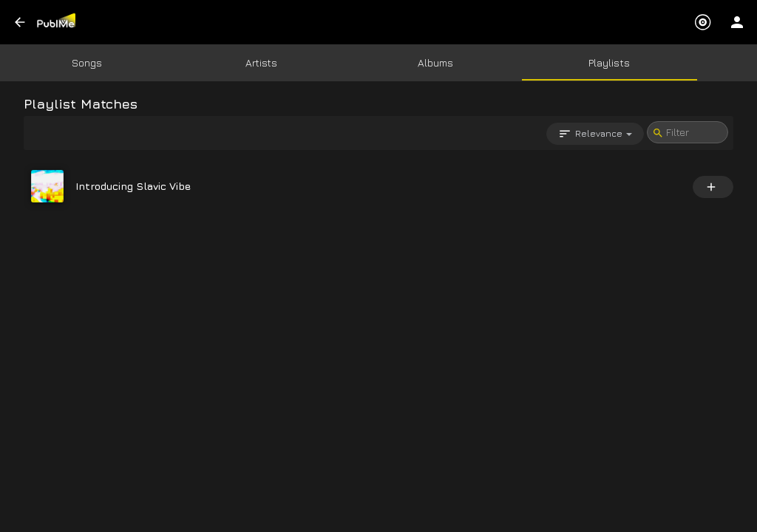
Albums (435, 62)
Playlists (609, 62)
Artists (261, 62)
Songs (87, 62)
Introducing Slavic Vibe (133, 186)
